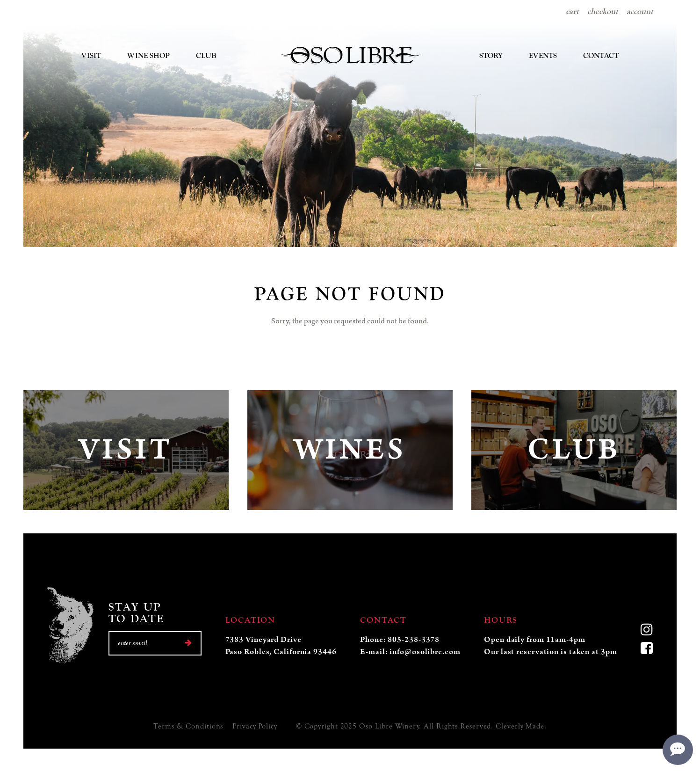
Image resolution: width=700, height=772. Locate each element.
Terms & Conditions (188, 726)
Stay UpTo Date (137, 613)
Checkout (603, 11)
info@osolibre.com (425, 652)
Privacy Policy (255, 726)
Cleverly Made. (521, 726)
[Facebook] (647, 649)
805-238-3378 (414, 640)
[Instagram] (647, 631)
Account (640, 11)
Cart (572, 11)
